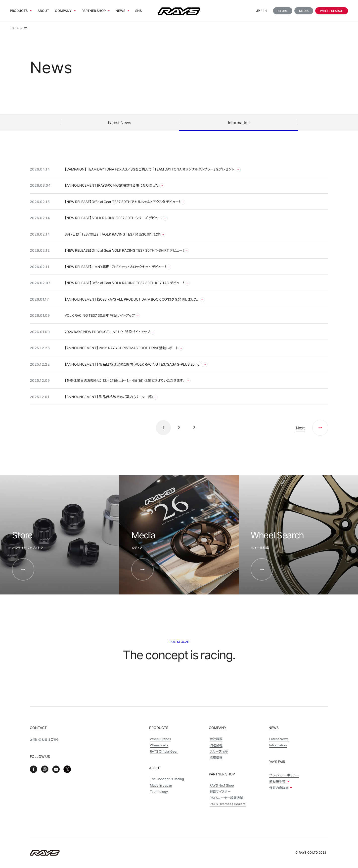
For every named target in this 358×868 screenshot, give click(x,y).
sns (138, 11)
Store (283, 11)
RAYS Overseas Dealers (228, 804)
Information (278, 745)
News (120, 11)
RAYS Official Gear (164, 751)
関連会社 (216, 745)
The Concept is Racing (167, 779)
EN (265, 11)
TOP (13, 28)
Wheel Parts (159, 745)
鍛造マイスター (220, 791)
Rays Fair (277, 762)
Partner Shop (94, 11)
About (43, 11)
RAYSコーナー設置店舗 (226, 798)
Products (19, 11)
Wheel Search (332, 11)
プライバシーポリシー (284, 775)
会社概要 (216, 739)
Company (63, 11)
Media (304, 11)
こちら (55, 739)
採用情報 (216, 757)
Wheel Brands (160, 739)
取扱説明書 (279, 781)
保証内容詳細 (281, 788)
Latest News (279, 739)
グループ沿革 (219, 751)
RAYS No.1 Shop (222, 785)
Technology (159, 791)
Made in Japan (161, 785)
